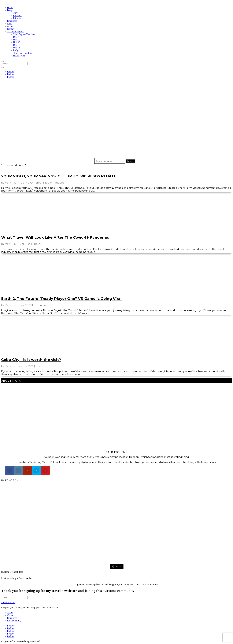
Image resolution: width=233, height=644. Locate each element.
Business (17, 16)
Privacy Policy (14, 621)
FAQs (16, 50)
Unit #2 (17, 40)
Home (10, 8)
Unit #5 (17, 48)
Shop (10, 24)
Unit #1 (17, 37)
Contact (11, 29)
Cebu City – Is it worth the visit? (31, 360)
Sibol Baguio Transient (24, 34)
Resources (12, 21)
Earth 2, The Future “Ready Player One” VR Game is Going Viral (61, 299)
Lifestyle (17, 18)
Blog (9, 10)
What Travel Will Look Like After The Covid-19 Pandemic (55, 237)
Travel (16, 13)
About (10, 26)
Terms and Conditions (24, 53)
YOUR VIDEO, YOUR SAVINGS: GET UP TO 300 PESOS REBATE (59, 176)
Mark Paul (11, 183)
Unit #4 (17, 45)
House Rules (19, 56)
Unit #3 (17, 42)
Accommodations (16, 32)
